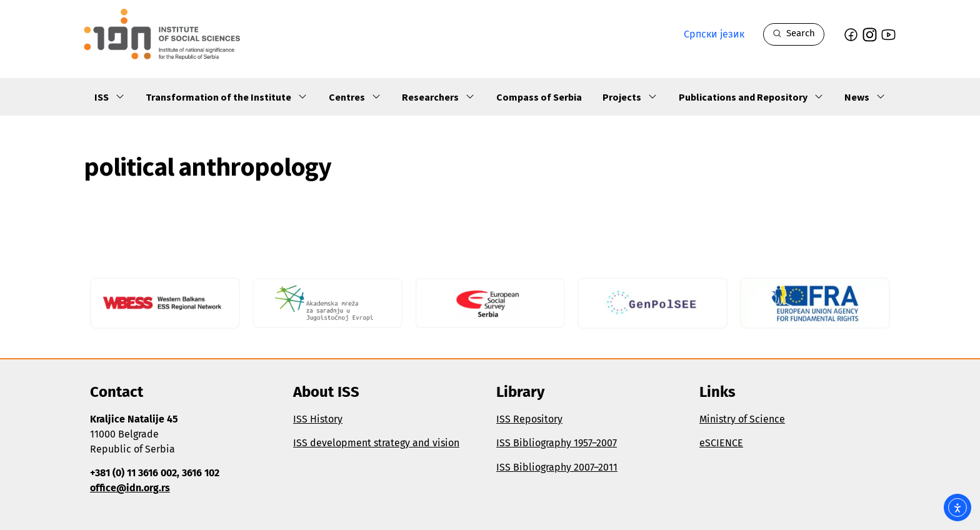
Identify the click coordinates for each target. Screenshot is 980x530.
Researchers (438, 97)
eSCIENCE (721, 443)
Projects (630, 97)
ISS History (318, 419)
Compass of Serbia (539, 97)
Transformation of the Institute (227, 97)
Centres (355, 97)
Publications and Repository (751, 97)
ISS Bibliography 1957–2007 (557, 443)
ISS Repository (529, 419)
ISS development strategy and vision (376, 443)
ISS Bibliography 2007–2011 (557, 467)
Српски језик (714, 34)
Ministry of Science (742, 419)
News (865, 97)
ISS (110, 97)
